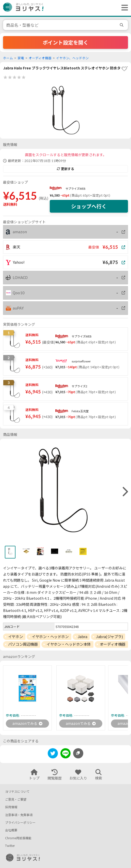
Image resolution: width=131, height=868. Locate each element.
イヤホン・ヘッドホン (50, 637)
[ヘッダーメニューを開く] (123, 8)
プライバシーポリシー (20, 823)
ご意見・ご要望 (16, 799)
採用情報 (11, 807)
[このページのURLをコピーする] (78, 753)
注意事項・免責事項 (19, 815)
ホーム (8, 58)
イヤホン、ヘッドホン (72, 58)
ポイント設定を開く (65, 42)
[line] (65, 754)
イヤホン (15, 637)
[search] (122, 25)
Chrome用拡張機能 (18, 838)
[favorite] (124, 69)
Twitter (10, 846)
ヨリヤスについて (17, 792)
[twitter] (53, 754)
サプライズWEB (75, 189)
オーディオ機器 (40, 58)
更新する (65, 169)
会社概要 (11, 830)
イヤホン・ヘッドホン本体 (69, 644)
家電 (21, 58)
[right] (125, 492)
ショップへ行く (89, 206)
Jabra (83, 637)
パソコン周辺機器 (23, 644)
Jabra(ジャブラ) (109, 637)
